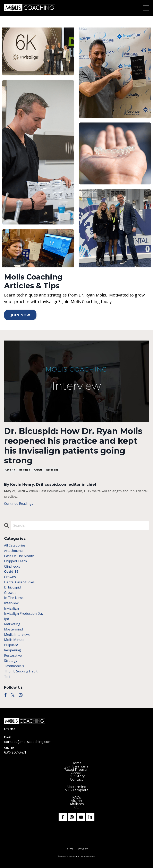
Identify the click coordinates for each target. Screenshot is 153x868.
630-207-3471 (15, 752)
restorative (13, 655)
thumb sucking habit (21, 671)
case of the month (19, 556)
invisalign (11, 608)
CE (77, 807)
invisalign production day (24, 613)
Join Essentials (76, 766)
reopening (52, 470)
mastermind (13, 629)
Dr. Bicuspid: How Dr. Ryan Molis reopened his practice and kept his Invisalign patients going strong (73, 446)
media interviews (17, 635)
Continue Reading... (19, 504)
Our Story (77, 776)
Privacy (83, 849)
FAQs (76, 798)
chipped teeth (15, 561)
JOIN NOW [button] (20, 315)
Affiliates (77, 804)
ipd (7, 619)
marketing (12, 624)
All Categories (15, 545)
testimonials (14, 666)
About (76, 773)
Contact (77, 780)
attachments (14, 551)
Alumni (77, 801)
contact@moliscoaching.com (28, 742)
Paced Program (77, 770)
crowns (10, 577)
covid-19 (10, 470)
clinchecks (12, 566)
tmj (7, 676)
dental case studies (19, 582)
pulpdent (11, 645)
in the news (14, 598)
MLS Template (77, 790)
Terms (69, 849)
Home (76, 763)
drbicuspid (24, 470)
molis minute (14, 640)
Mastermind (77, 787)
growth (38, 470)
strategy (11, 661)
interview (11, 603)
